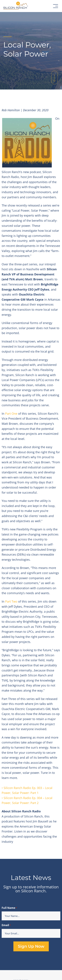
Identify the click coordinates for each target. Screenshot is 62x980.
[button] (56, 6)
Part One (11, 414)
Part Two (11, 601)
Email (6, 925)
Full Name (9, 908)
